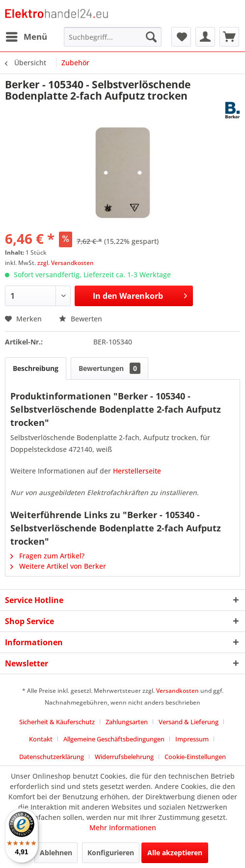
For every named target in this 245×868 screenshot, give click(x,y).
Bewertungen (109, 368)
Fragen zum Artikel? (47, 556)
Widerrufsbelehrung (124, 757)
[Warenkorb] (229, 37)
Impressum (192, 739)
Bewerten (81, 319)
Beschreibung (36, 368)
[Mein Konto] (205, 37)
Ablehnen (56, 853)
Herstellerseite (137, 471)
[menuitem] (26, 37)
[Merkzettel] (181, 37)
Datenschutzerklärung (52, 757)
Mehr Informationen (123, 828)
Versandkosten (177, 691)
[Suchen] (151, 37)
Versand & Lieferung (189, 722)
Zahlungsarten (127, 722)
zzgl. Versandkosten (66, 263)
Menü (27, 36)
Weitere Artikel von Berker (58, 566)
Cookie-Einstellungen (195, 757)
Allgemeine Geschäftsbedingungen (114, 739)
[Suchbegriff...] (113, 37)
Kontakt (41, 739)
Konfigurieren (111, 853)
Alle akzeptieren (175, 853)
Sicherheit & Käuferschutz (57, 722)
